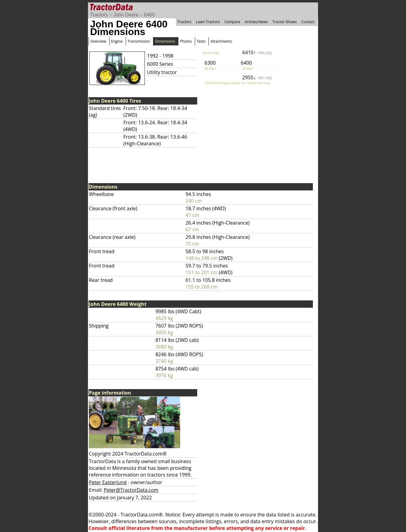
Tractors (99, 15)
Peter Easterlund (108, 482)
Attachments (221, 41)
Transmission (139, 41)
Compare (232, 22)
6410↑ (257, 52)
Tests (201, 41)
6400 (149, 15)
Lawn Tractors (208, 22)
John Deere (126, 15)
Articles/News (256, 22)
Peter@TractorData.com (131, 490)
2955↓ (257, 77)
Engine (117, 41)
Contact (308, 22)
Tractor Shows (285, 22)
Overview (98, 41)
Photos (186, 41)
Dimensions (165, 41)
